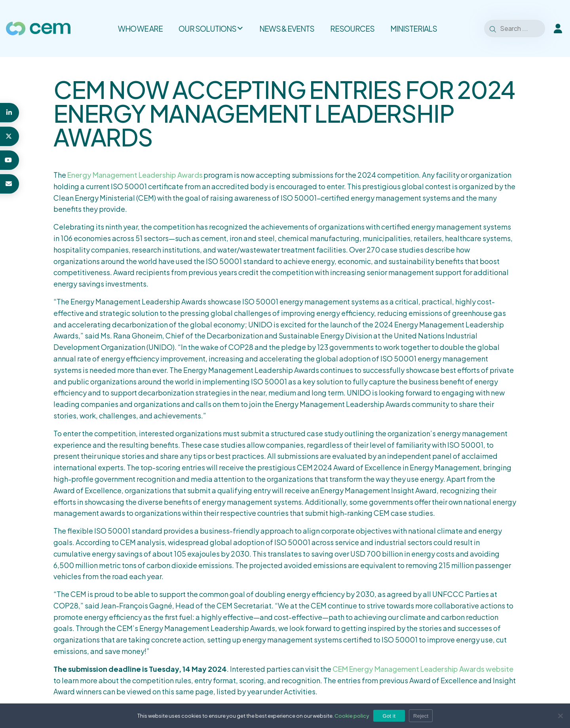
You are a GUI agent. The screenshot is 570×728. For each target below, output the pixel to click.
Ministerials (414, 29)
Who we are (140, 29)
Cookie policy (352, 716)
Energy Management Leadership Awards (135, 175)
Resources (352, 29)
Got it (389, 716)
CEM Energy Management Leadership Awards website (423, 669)
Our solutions (211, 29)
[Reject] (560, 716)
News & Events (287, 29)
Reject (421, 716)
